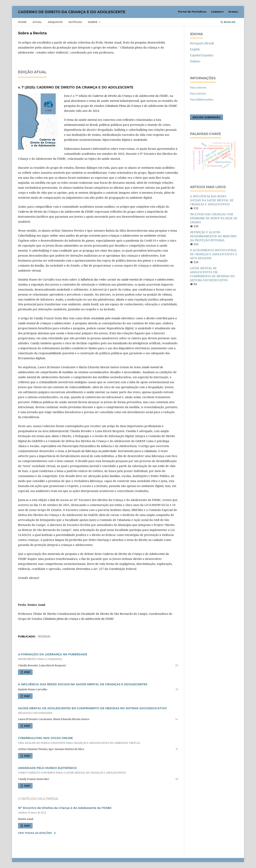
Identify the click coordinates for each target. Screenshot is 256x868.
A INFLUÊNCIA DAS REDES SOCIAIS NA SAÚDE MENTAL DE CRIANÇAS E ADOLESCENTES (83, 684)
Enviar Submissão (206, 117)
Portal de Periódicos (192, 12)
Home (22, 22)
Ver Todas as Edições (35, 833)
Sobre (93, 22)
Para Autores (198, 93)
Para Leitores (198, 87)
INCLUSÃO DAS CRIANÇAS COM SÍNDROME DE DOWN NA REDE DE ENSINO (214, 218)
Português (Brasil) (202, 43)
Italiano (195, 61)
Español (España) (202, 55)
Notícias (75, 22)
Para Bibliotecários (202, 99)
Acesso (233, 12)
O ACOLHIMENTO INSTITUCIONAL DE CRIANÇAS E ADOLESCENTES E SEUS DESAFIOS (213, 254)
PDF (27, 672)
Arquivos (55, 22)
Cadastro (217, 12)
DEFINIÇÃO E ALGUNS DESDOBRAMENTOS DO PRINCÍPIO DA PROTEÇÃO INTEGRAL (213, 236)
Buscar (228, 22)
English (195, 49)
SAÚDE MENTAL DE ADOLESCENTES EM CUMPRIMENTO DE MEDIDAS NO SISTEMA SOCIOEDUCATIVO (212, 274)
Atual (37, 22)
